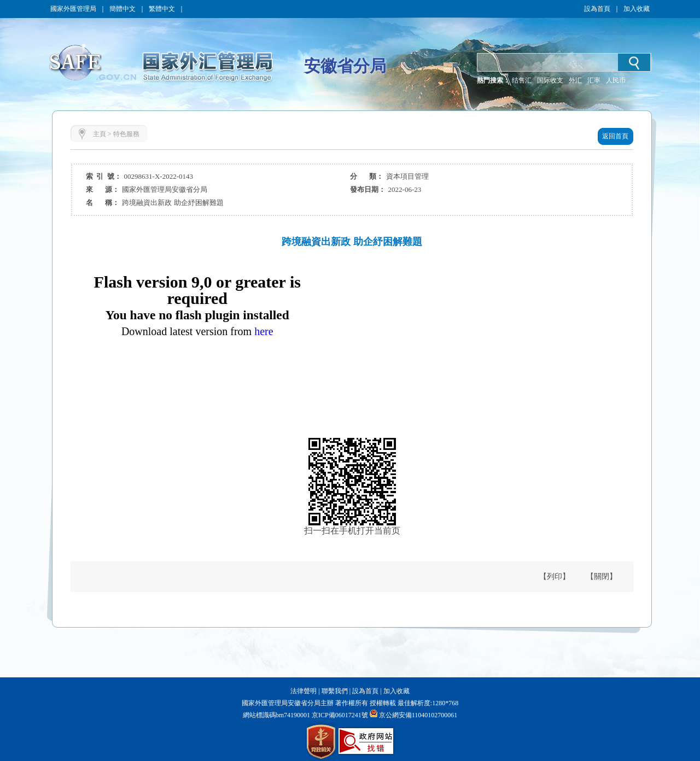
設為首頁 (597, 9)
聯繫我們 (335, 691)
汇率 (594, 80)
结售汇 (522, 80)
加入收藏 (637, 9)
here (264, 331)
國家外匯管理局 (73, 9)
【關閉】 (602, 576)
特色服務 (126, 134)
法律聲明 (304, 691)
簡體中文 (122, 9)
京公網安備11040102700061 (418, 715)
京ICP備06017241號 (339, 715)
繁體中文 (162, 9)
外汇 (575, 80)
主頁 (100, 134)
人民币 (616, 80)
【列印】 (555, 576)
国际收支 (550, 80)
